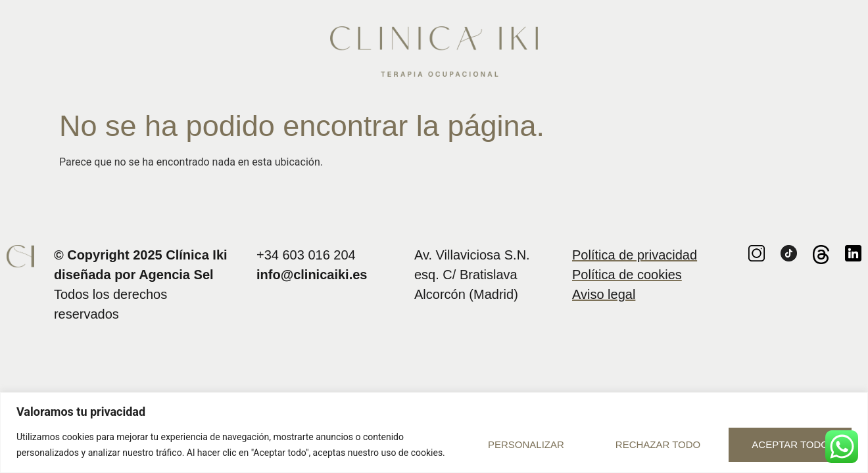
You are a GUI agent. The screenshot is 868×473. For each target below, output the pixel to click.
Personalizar (526, 444)
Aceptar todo (790, 444)
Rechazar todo (658, 444)
